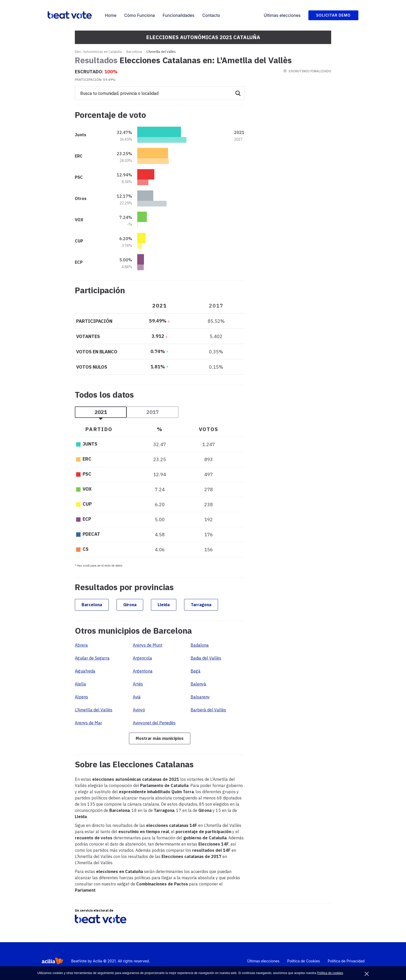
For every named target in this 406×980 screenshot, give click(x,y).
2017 (153, 412)
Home (111, 15)
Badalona (200, 645)
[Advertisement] (292, 252)
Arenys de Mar (88, 723)
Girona (130, 605)
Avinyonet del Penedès (154, 723)
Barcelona (134, 52)
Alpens (81, 697)
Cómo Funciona (140, 15)
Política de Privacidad (346, 961)
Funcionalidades (179, 15)
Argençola (142, 658)
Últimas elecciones (282, 15)
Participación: (95, 80)
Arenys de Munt (148, 645)
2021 (101, 412)
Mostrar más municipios (160, 738)
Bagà (195, 671)
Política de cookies (330, 973)
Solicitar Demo (333, 15)
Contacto (211, 15)
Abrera (81, 645)
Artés (138, 684)
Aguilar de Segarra (92, 658)
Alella (80, 684)
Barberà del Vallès (208, 710)
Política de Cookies (303, 961)
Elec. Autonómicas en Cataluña (98, 52)
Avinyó (139, 710)
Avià (137, 697)
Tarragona (201, 605)
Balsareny (200, 697)
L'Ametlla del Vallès (94, 710)
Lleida (164, 605)
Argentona (143, 671)
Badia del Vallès (206, 658)
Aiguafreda (85, 671)
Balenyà (198, 684)
